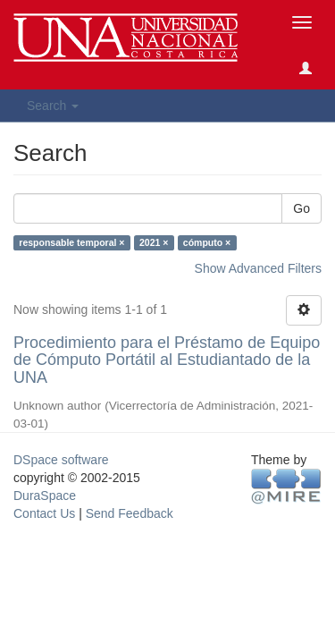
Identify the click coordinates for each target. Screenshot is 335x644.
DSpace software (61, 460)
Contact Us (44, 513)
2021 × (154, 242)
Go (301, 208)
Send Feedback (130, 513)
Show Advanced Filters (258, 268)
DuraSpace (45, 496)
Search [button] (53, 106)
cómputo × (207, 242)
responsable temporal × (71, 242)
